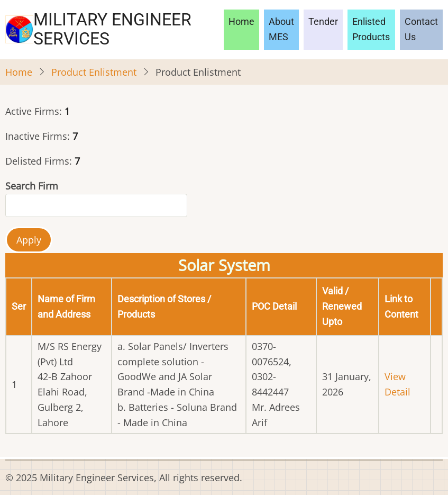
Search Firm (32, 186)
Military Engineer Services (112, 29)
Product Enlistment (94, 72)
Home (241, 21)
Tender (323, 21)
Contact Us (421, 29)
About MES (281, 29)
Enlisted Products (371, 29)
